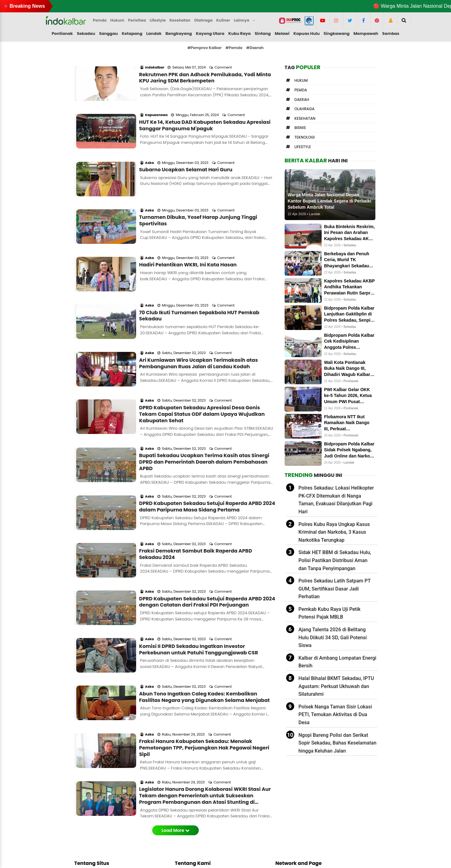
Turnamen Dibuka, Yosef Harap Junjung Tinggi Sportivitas (198, 187)
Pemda (301, 90)
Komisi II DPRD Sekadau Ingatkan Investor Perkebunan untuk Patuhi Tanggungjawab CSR (199, 540)
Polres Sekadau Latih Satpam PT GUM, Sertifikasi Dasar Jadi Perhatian (335, 589)
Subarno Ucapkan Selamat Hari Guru (186, 145)
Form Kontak (193, 806)
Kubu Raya (240, 33)
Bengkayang (179, 33)
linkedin (288, 812)
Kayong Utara (210, 33)
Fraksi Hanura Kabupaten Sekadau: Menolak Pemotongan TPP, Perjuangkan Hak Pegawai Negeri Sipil (204, 622)
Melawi (282, 33)
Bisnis (300, 128)
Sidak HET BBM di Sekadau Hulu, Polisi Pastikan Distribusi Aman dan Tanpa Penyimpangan (335, 560)
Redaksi (188, 792)
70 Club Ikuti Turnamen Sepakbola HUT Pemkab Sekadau (199, 265)
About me (190, 799)
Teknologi (305, 137)
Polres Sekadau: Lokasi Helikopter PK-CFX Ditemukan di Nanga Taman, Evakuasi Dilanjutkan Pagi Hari (336, 500)
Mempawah (366, 33)
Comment (224, 59)
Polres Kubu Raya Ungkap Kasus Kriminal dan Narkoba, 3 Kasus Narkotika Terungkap (334, 532)
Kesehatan (305, 118)
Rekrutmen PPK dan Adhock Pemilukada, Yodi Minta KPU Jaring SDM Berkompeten (205, 69)
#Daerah (255, 48)
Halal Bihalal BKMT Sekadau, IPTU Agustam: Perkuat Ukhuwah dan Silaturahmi (336, 686)
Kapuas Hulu (306, 33)
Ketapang (132, 33)
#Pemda (234, 48)
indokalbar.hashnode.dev (307, 833)
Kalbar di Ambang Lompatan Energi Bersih (337, 662)
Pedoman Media (197, 819)
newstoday (292, 826)
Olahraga (305, 109)
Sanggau (109, 33)
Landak (154, 33)
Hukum (301, 80)
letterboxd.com (296, 806)
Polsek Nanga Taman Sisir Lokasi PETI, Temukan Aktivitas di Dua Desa (335, 715)
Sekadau (86, 33)
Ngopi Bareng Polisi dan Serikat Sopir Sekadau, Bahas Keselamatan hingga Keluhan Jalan (338, 743)
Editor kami (94, 826)
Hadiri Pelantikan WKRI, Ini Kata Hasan (188, 223)
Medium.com (294, 792)
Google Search (195, 833)
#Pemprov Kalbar (205, 48)
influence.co (293, 819)
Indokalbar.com (225, 859)
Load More (175, 696)
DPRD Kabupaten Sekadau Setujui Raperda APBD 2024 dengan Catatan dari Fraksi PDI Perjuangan (207, 501)
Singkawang (336, 33)
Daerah (302, 100)
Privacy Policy (194, 826)
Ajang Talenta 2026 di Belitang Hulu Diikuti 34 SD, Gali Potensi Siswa (333, 637)
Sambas (391, 33)
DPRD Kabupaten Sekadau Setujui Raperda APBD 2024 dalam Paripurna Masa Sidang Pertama (207, 423)
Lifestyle (303, 147)
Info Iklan (189, 812)
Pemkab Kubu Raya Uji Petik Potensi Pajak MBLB (330, 613)
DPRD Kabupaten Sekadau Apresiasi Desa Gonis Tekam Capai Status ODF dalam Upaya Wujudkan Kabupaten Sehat (202, 347)
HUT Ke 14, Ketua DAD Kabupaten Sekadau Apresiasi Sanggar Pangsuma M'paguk (205, 109)
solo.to (287, 799)
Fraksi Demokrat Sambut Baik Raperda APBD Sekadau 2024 (196, 462)
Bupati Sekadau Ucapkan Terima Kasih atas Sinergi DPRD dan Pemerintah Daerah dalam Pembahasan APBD (204, 386)
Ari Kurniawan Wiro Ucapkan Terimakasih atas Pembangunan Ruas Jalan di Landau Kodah (199, 305)
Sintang (263, 33)
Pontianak (62, 33)
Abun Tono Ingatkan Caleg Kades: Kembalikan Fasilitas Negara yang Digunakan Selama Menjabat (205, 580)
